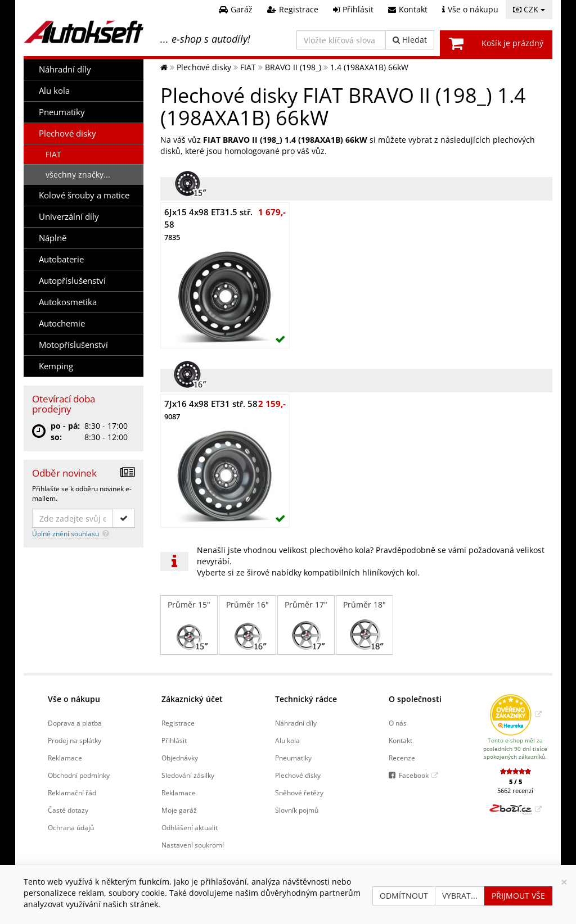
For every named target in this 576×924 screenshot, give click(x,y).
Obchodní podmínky (79, 775)
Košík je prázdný (512, 43)
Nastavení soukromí (193, 845)
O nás (398, 723)
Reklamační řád (72, 792)
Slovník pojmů (297, 810)
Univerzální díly (69, 217)
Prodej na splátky (75, 740)
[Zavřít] (564, 882)
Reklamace (65, 758)
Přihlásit (174, 740)
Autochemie (62, 323)
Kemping (56, 366)
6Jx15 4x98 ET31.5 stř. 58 (208, 224)
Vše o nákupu (74, 699)
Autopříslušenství (72, 281)
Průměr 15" (189, 625)
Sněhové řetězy (299, 792)
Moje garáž (179, 810)
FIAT (53, 154)
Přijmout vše (518, 896)
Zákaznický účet (192, 699)
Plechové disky (67, 133)
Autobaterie (61, 259)
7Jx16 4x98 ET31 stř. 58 (211, 410)
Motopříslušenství (73, 345)
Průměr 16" (247, 625)
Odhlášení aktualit (190, 827)
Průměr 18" (364, 625)
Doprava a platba (75, 723)
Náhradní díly (65, 69)
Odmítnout (404, 896)
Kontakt (400, 740)
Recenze (402, 758)
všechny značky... (78, 175)
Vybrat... (460, 896)
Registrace (178, 723)
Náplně (53, 238)
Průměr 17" (306, 625)
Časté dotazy (68, 810)
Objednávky (180, 758)
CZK (529, 9)
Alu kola (54, 91)
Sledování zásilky (188, 775)
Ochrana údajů (71, 827)
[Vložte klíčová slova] (341, 40)
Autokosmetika (68, 302)
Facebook (414, 775)
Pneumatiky (62, 112)
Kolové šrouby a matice (84, 195)
